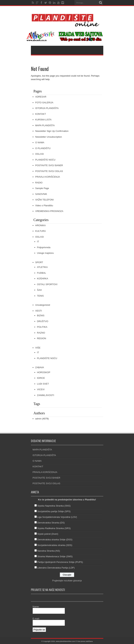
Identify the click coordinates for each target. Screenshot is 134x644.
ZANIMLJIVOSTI (46, 395)
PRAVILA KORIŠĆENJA (48, 177)
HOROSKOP (44, 372)
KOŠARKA (43, 279)
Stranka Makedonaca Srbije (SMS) (55, 556)
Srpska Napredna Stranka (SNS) (54, 506)
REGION (42, 338)
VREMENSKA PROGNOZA (49, 211)
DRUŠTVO (43, 321)
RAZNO (41, 333)
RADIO (39, 183)
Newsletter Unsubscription (49, 137)
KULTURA (41, 231)
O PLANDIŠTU (43, 148)
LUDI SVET (43, 384)
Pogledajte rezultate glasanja (67, 581)
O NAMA (40, 142)
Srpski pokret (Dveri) (48, 534)
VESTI (39, 311)
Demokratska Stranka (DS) (51, 523)
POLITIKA (42, 327)
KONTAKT (41, 114)
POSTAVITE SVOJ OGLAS (49, 171)
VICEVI (41, 389)
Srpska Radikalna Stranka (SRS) (54, 528)
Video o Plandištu (44, 205)
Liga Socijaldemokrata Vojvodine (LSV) (57, 517)
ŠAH (39, 290)
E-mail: (36, 619)
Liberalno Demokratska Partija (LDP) (56, 568)
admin (38, 419)
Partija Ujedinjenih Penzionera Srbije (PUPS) (60, 562)
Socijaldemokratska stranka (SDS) (55, 545)
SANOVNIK (41, 194)
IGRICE (41, 378)
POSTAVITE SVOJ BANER (49, 165)
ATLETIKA (42, 267)
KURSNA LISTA (43, 120)
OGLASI (40, 154)
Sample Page (42, 188)
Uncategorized (43, 305)
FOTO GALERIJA (44, 103)
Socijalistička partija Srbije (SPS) (54, 511)
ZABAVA (40, 367)
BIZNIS (41, 315)
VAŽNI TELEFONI (44, 200)
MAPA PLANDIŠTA (45, 125)
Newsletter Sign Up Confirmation (52, 131)
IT (38, 242)
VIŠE (38, 348)
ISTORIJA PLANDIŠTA (47, 108)
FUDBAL (42, 273)
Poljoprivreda (44, 247)
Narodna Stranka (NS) (49, 551)
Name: (36, 607)
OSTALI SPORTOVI (47, 284)
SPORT (39, 262)
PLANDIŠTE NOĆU (45, 160)
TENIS (40, 296)
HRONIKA (41, 225)
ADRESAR (41, 97)
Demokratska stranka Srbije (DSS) (55, 540)
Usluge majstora (45, 253)
